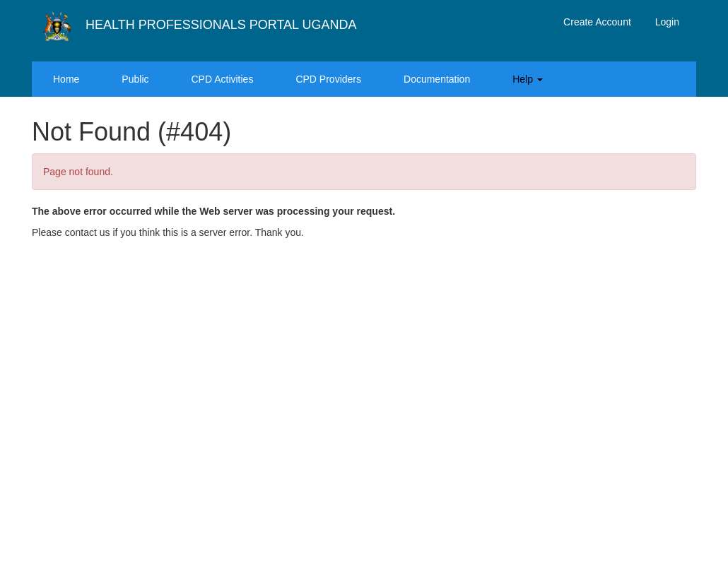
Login (667, 22)
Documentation (437, 79)
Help (528, 79)
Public (135, 79)
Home (66, 79)
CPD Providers (328, 79)
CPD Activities (223, 79)
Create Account (597, 22)
